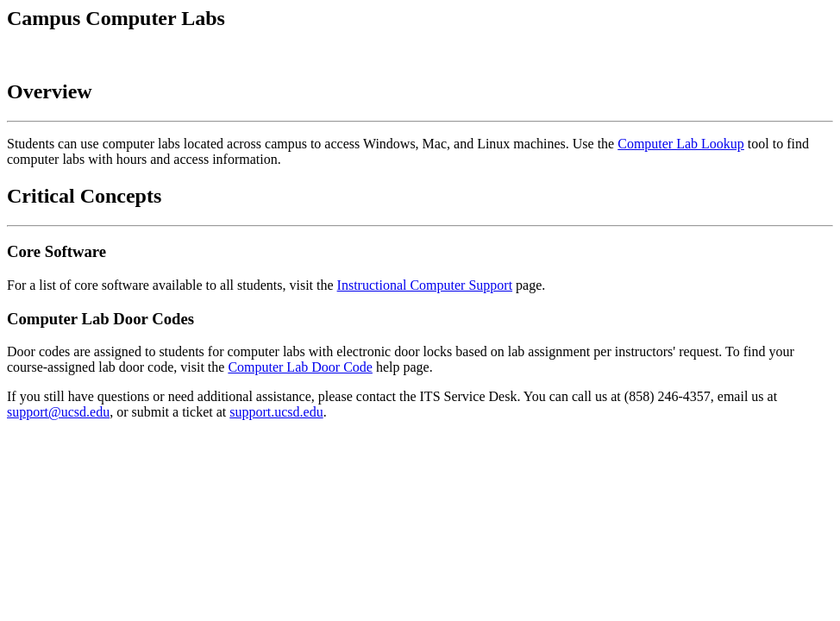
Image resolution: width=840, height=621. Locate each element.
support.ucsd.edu (276, 412)
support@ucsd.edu (58, 412)
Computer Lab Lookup (681, 144)
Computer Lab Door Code (300, 367)
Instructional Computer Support (425, 285)
